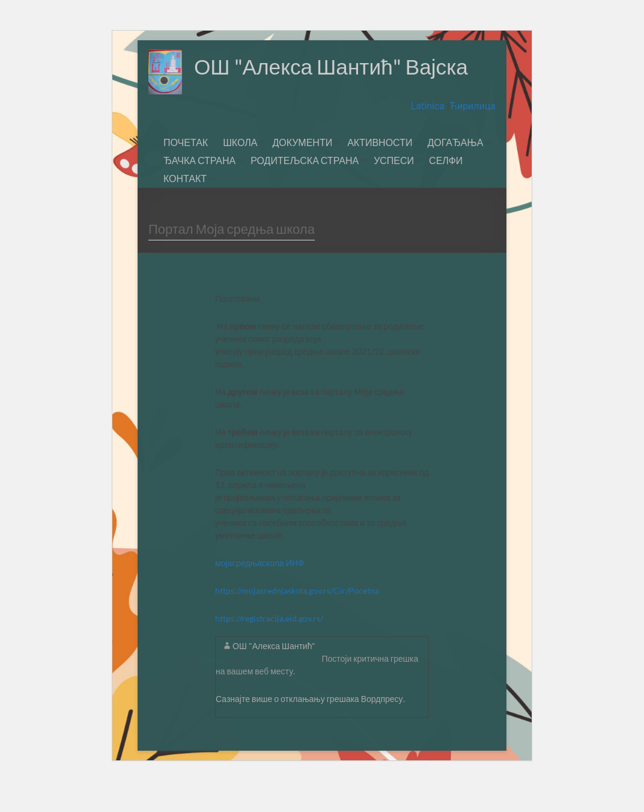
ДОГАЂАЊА (455, 174)
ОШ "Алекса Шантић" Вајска (288, 111)
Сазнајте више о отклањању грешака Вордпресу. (310, 731)
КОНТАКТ (185, 210)
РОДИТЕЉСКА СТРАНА (305, 192)
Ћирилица (472, 138)
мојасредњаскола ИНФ (260, 595)
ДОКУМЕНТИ (302, 174)
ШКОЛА (240, 174)
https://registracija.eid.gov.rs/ (269, 650)
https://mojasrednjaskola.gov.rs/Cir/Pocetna (297, 622)
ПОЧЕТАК (186, 174)
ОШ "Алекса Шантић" (274, 678)
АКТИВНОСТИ (380, 174)
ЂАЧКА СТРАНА (199, 192)
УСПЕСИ (394, 192)
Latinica (429, 138)
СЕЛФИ (446, 192)
